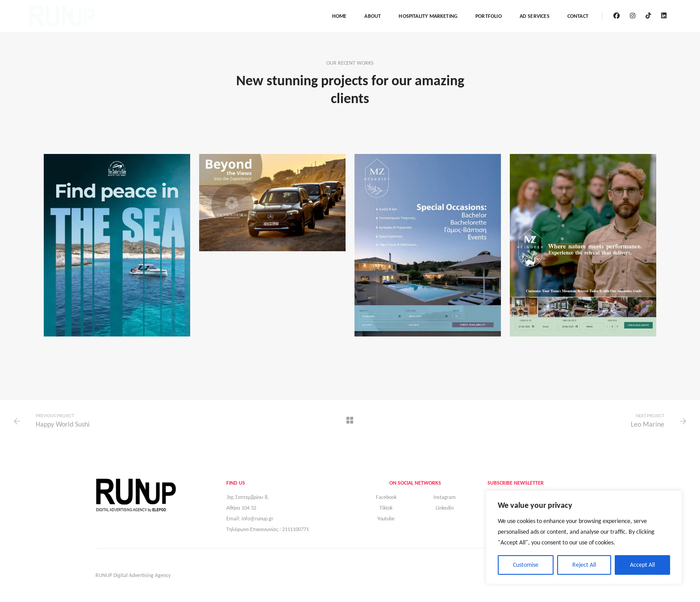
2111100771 (296, 529)
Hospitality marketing (428, 16)
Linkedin (445, 508)
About (373, 16)
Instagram (445, 497)
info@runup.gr (257, 519)
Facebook (386, 497)
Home (340, 16)
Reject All (584, 565)
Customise (526, 565)
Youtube (386, 519)
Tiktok (386, 508)
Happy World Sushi (63, 424)
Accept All (642, 565)
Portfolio (489, 16)
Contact (578, 16)
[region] (584, 537)
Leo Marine (648, 424)
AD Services (535, 16)
